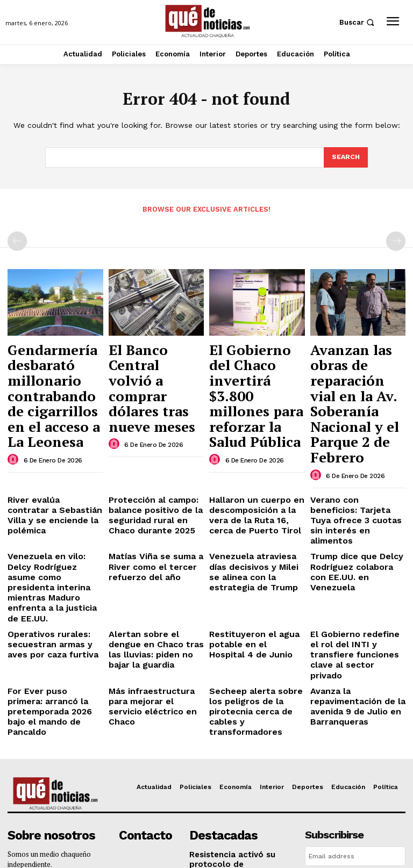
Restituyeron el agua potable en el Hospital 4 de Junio (257, 530)
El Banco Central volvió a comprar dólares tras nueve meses (151, 361)
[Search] (345, 157)
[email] (355, 708)
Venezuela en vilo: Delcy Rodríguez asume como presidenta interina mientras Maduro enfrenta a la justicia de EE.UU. (54, 491)
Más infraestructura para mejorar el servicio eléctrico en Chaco (153, 568)
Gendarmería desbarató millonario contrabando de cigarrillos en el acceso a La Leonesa (54, 371)
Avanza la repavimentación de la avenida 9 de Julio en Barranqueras (358, 568)
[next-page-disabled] (396, 240)
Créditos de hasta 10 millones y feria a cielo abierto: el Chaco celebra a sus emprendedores (237, 750)
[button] (358, 22)
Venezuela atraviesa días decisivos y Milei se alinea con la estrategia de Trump (255, 487)
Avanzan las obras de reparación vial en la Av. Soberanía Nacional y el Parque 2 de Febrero (358, 366)
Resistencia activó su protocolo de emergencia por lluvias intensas (234, 713)
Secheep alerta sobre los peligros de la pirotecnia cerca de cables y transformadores (253, 573)
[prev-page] (17, 240)
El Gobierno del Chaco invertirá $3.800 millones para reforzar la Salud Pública (257, 366)
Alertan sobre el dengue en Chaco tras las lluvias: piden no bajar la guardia (153, 530)
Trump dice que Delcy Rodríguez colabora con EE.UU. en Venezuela (353, 482)
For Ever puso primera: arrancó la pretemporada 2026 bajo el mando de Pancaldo (52, 573)
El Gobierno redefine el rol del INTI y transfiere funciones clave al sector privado (357, 534)
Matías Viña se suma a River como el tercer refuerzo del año (148, 482)
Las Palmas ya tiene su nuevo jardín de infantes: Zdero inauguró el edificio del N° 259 (236, 790)
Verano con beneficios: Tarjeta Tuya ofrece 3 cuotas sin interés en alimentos (351, 447)
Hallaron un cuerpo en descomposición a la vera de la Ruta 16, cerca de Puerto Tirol (254, 447)
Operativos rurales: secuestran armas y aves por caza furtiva (51, 530)
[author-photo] (15, 411)
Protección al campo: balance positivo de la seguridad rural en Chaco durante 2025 (154, 447)
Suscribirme (355, 733)
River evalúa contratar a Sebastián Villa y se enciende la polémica (50, 443)
